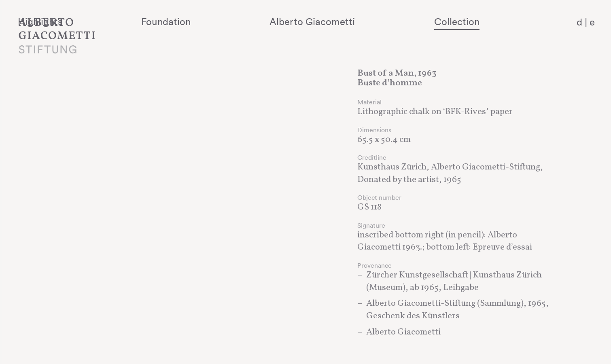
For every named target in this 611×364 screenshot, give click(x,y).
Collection (477, 21)
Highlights (144, 21)
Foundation (242, 21)
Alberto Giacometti (361, 21)
